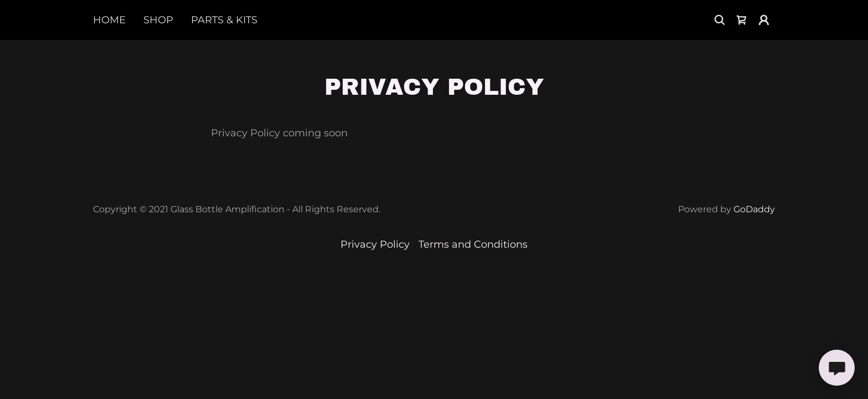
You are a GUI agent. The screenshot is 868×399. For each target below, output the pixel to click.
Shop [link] (158, 20)
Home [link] (109, 20)
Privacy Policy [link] (375, 244)
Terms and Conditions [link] (473, 244)
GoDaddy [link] (754, 209)
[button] (764, 20)
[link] (742, 20)
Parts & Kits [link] (224, 20)
